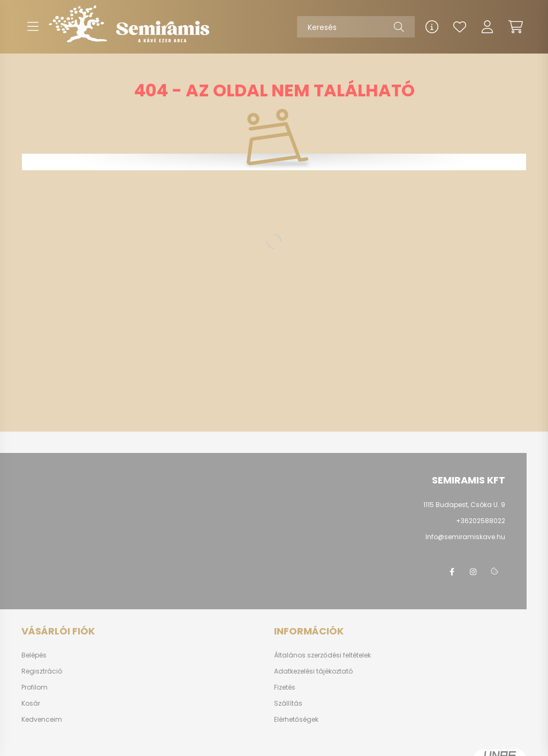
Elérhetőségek (296, 720)
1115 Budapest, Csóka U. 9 (464, 505)
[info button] (432, 27)
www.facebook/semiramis (452, 572)
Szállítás (288, 704)
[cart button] (515, 27)
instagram (473, 572)
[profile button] (488, 27)
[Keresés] (356, 27)
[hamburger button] (33, 27)
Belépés (34, 655)
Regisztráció (42, 671)
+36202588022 (481, 521)
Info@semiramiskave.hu (465, 537)
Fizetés (285, 687)
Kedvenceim (42, 720)
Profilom (35, 687)
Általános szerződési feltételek (322, 655)
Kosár (31, 704)
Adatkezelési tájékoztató (313, 671)
